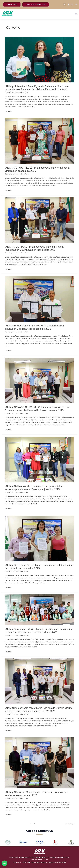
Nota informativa (18, 92)
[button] (64, 5)
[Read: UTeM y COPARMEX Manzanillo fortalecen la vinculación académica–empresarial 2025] (39, 763)
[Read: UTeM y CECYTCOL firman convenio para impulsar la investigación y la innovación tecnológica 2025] (39, 220)
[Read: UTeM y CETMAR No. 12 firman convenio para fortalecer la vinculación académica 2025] (39, 141)
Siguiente (70, 824)
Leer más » (9, 111)
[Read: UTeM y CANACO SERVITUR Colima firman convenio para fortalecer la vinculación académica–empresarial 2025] (39, 380)
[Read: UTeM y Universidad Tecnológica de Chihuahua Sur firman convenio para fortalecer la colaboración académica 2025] (39, 59)
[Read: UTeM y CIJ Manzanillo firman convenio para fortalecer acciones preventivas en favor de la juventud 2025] (39, 459)
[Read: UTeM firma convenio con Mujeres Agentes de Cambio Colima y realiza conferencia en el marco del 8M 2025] (39, 681)
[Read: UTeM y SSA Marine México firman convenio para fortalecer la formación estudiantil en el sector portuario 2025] (39, 610)
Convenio (8, 92)
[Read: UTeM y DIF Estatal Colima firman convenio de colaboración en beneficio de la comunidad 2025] (39, 538)
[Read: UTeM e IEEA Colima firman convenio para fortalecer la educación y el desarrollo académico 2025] (39, 299)
